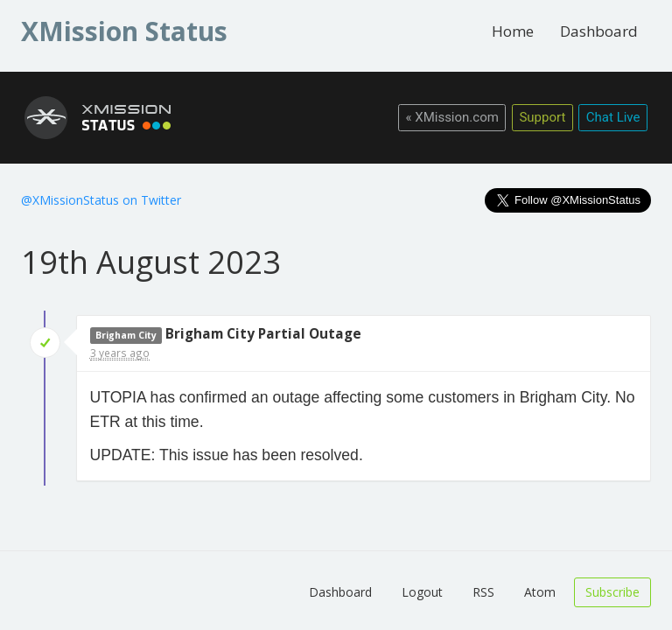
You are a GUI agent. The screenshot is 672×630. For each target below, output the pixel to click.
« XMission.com (451, 117)
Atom (540, 592)
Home (513, 31)
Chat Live (613, 117)
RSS (483, 592)
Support (542, 117)
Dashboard (599, 31)
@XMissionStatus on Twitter (101, 200)
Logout (422, 592)
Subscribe (612, 592)
